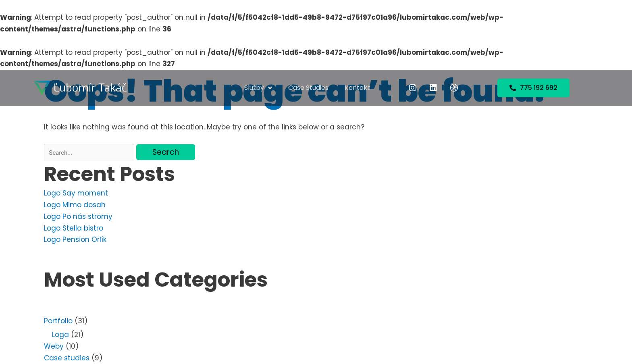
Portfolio (58, 321)
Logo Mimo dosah (75, 205)
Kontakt (357, 88)
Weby (54, 346)
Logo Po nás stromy (78, 216)
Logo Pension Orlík (75, 239)
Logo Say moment (76, 193)
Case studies (308, 88)
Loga (60, 335)
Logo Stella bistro (74, 228)
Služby (258, 88)
